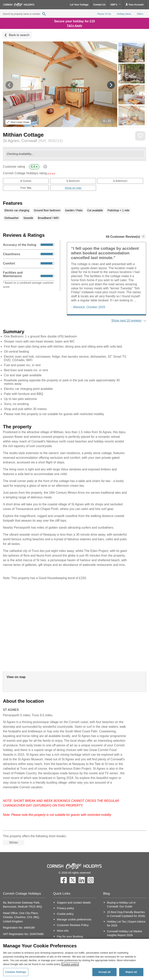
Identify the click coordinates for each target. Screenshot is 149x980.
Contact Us (99, 5)
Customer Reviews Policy (73, 925)
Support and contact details (74, 903)
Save (140, 136)
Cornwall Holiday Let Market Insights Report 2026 (125, 933)
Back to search (19, 35)
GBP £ (116, 5)
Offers (140, 14)
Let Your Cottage (79, 5)
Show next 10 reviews (126, 320)
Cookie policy (65, 914)
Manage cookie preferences (74, 919)
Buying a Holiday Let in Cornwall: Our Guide (121, 905)
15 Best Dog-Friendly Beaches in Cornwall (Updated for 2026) (126, 914)
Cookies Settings (16, 972)
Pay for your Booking (70, 937)
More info (63, 931)
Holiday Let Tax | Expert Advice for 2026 (126, 924)
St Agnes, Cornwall (33, 141)
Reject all (131, 972)
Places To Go (104, 14)
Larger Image (18, 122)
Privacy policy (66, 908)
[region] (74, 959)
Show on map (73, 188)
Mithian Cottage (23, 135)
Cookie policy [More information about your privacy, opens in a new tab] (70, 964)
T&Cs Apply (75, 26)
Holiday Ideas (124, 14)
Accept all (104, 972)
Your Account (134, 5)
